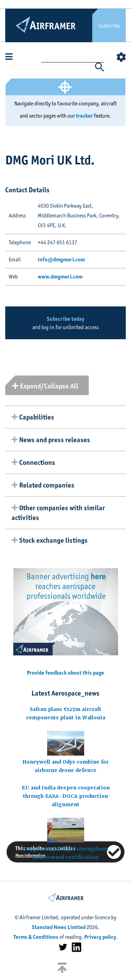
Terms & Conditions (36, 937)
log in (48, 327)
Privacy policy (100, 937)
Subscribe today (65, 319)
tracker (84, 116)
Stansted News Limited (59, 927)
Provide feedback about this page (65, 673)
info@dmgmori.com (61, 259)
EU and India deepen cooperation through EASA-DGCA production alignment (66, 796)
